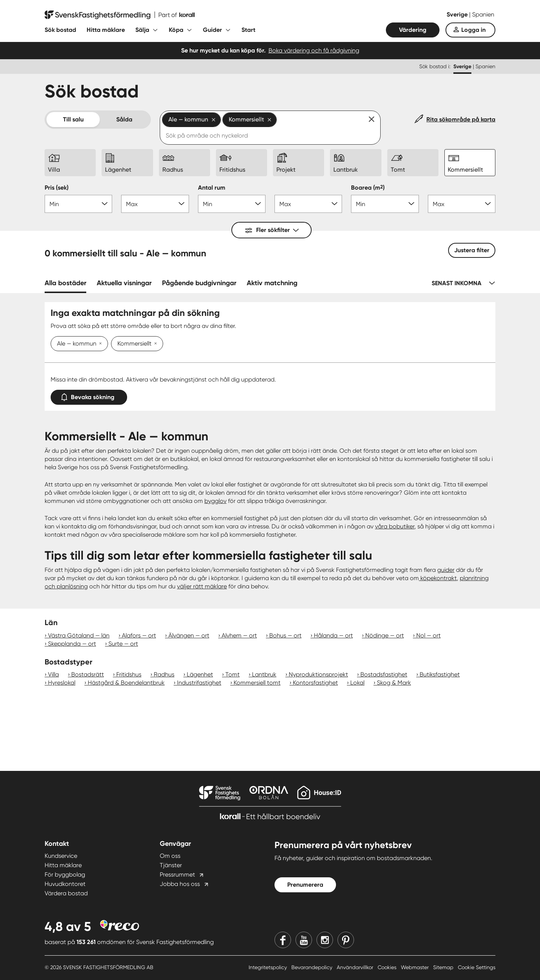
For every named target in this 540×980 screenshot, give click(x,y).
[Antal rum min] (232, 204)
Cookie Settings (477, 967)
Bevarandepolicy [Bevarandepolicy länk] (313, 967)
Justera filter (472, 250)
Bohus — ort (285, 635)
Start (248, 30)
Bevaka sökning (89, 396)
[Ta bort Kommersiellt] (154, 344)
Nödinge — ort (385, 635)
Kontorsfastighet (315, 683)
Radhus (164, 674)
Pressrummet (177, 875)
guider (446, 570)
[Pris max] (155, 204)
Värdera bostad (66, 893)
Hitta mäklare (106, 30)
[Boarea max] (462, 204)
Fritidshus (129, 674)
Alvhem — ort (239, 635)
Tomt (232, 674)
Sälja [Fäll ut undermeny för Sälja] (142, 30)
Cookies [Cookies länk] (388, 967)
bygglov (215, 501)
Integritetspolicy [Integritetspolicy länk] (268, 967)
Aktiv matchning (272, 283)
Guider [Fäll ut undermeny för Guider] (212, 30)
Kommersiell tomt (257, 683)
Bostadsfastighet (384, 674)
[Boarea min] (385, 204)
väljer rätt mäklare (202, 586)
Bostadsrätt (88, 674)
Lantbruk (264, 674)
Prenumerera (305, 885)
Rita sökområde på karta (461, 119)
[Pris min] (78, 204)
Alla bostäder (65, 283)
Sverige (458, 14)
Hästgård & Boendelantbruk (126, 683)
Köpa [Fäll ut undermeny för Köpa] (176, 30)
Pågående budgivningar (199, 283)
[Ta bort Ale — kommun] (99, 344)
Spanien (483, 14)
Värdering (413, 30)
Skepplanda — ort (72, 644)
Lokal (357, 683)
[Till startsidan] (120, 15)
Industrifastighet (199, 683)
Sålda (124, 119)
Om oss (170, 856)
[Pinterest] (346, 940)
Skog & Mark (394, 683)
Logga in (473, 30)
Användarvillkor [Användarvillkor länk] (356, 967)
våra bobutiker (395, 526)
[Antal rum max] (308, 204)
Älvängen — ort (189, 635)
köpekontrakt (438, 578)
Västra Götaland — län (79, 635)
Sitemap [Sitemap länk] (444, 967)
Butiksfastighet (440, 674)
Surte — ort (123, 644)
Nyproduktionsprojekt (318, 674)
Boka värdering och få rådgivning (314, 50)
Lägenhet (200, 674)
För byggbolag (65, 875)
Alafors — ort (139, 635)
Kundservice (61, 856)
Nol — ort (428, 635)
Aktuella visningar (124, 283)
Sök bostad (60, 30)
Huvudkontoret (65, 884)
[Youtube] (304, 940)
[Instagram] (325, 940)
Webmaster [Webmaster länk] (415, 967)
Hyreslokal (62, 683)
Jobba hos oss (180, 884)
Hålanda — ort (333, 635)
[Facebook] (283, 940)
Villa (53, 674)
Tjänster (171, 865)
